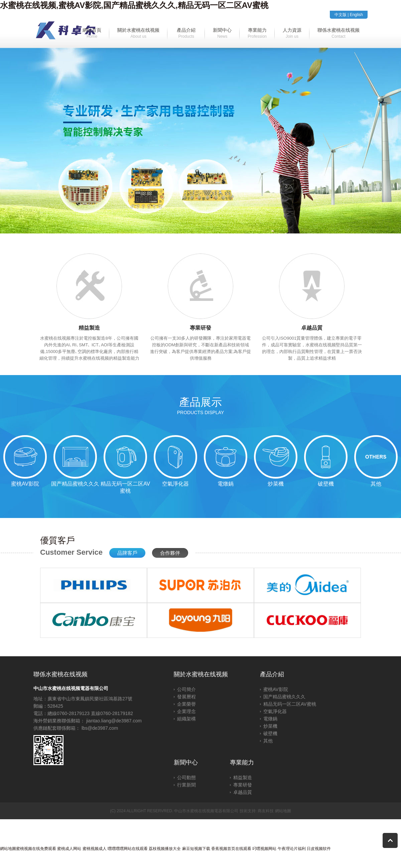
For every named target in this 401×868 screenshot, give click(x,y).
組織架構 (186, 719)
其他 (268, 741)
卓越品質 (243, 792)
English (356, 15)
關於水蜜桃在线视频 (201, 674)
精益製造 (243, 777)
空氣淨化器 (275, 711)
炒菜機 (270, 726)
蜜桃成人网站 (69, 849)
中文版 (341, 15)
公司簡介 (186, 689)
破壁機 (270, 733)
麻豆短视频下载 (196, 849)
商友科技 (266, 811)
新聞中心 (186, 762)
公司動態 (186, 777)
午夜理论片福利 (292, 849)
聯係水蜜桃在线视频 (60, 674)
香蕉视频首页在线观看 (231, 849)
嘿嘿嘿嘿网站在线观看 (128, 849)
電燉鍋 (270, 719)
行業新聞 (186, 785)
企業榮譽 (186, 704)
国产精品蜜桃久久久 (284, 697)
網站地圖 (283, 811)
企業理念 (186, 711)
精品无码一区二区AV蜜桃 (290, 704)
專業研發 (243, 785)
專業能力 (242, 762)
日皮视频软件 (319, 849)
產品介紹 (272, 674)
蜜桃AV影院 (276, 689)
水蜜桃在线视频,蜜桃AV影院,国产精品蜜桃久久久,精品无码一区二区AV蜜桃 (134, 5)
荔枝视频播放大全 (165, 849)
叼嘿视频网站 (264, 849)
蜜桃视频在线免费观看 (36, 849)
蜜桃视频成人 (95, 849)
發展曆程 (186, 697)
